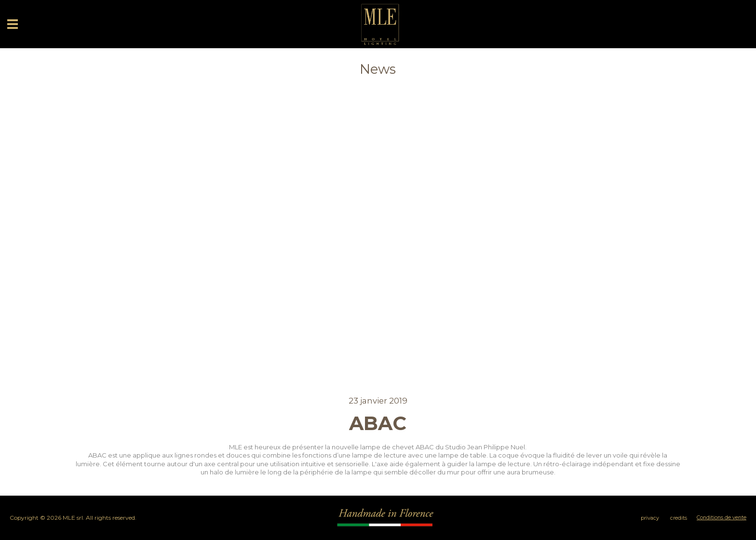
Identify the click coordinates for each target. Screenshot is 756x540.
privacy (650, 518)
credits (679, 518)
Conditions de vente (722, 518)
